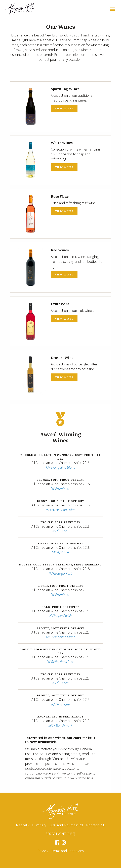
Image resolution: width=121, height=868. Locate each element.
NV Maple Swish (60, 616)
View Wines (64, 108)
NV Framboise (60, 489)
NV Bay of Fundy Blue (60, 510)
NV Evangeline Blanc (60, 467)
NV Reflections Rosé (60, 662)
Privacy (43, 851)
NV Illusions (60, 531)
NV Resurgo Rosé (60, 573)
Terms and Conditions (68, 851)
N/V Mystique (60, 704)
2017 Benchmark (60, 725)
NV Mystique (60, 552)
